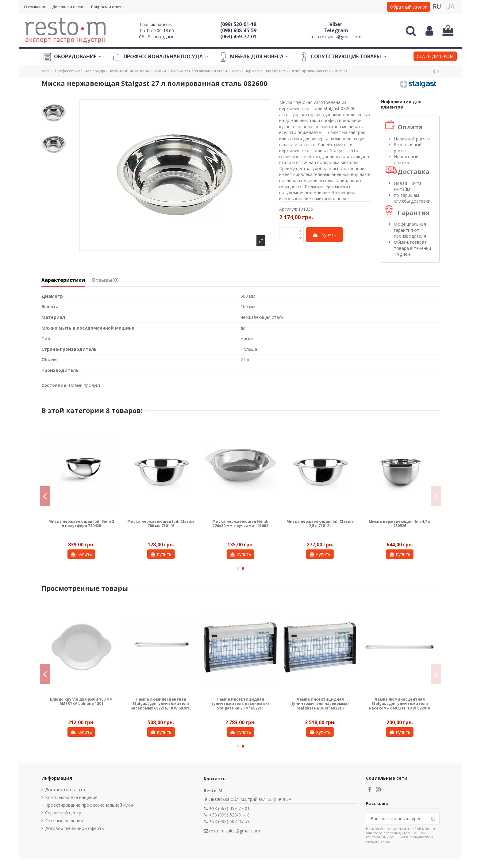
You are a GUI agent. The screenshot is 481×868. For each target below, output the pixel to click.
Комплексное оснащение (71, 797)
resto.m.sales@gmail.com (336, 37)
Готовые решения (64, 821)
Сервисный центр (63, 813)
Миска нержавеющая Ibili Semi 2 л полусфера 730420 (81, 524)
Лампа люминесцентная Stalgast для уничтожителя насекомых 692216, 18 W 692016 (161, 704)
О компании (36, 7)
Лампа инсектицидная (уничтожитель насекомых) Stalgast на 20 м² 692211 (240, 704)
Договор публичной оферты (75, 828)
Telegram (336, 30)
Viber (336, 24)
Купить (324, 235)
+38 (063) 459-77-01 (229, 808)
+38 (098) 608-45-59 (229, 821)
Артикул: (288, 209)
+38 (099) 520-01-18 (229, 815)
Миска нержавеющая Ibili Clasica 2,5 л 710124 (320, 524)
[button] (435, 57)
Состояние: (54, 385)
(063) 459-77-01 (238, 36)
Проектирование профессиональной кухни (90, 805)
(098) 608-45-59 (238, 30)
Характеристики (63, 280)
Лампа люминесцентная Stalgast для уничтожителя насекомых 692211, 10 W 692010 (400, 704)
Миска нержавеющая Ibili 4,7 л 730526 (400, 524)
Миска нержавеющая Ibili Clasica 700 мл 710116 (161, 524)
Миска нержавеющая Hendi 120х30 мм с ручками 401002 (240, 524)
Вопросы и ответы (108, 7)
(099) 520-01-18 (238, 24)
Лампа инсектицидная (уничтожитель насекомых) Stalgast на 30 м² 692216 (320, 704)
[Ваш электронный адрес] (396, 818)
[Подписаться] (433, 818)
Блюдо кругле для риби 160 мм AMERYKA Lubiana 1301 (81, 701)
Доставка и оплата (69, 7)
